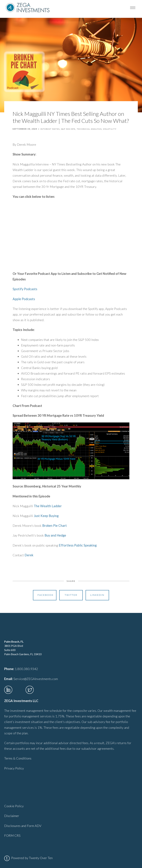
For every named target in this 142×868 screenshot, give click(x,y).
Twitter (71, 595)
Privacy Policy (14, 768)
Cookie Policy (14, 806)
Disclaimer (12, 816)
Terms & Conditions (18, 758)
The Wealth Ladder (48, 506)
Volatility (110, 129)
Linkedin (97, 595)
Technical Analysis (89, 129)
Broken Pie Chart (55, 526)
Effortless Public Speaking (78, 545)
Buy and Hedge (55, 535)
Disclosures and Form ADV (23, 826)
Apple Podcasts (24, 299)
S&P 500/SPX (68, 129)
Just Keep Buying (46, 516)
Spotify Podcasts (25, 289)
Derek (29, 555)
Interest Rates (50, 129)
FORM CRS (12, 836)
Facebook (45, 595)
